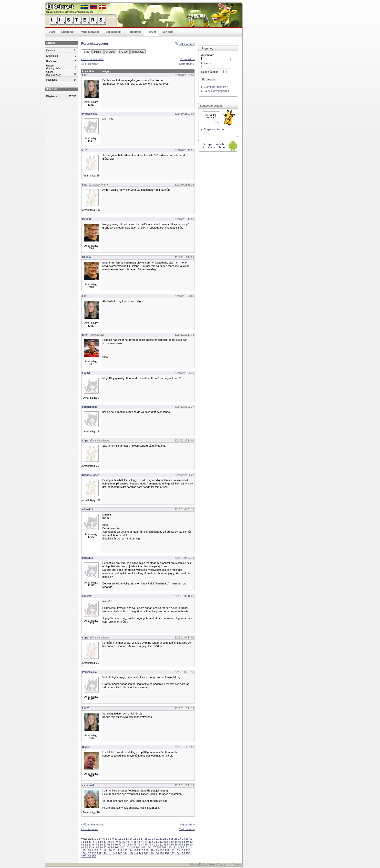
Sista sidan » (187, 64)
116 (89, 850)
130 (162, 850)
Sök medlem (114, 32)
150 (156, 853)
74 (131, 845)
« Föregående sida (92, 59)
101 (122, 847)
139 (99, 853)
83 (165, 845)
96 (101, 847)
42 (124, 842)
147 (141, 853)
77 (143, 845)
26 (176, 839)
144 (125, 853)
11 (120, 839)
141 (110, 853)
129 (156, 850)
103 (133, 847)
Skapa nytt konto (214, 129)
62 (86, 845)
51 (157, 842)
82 (161, 845)
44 (131, 842)
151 (162, 853)
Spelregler (68, 32)
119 (104, 850)
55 (172, 842)
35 (98, 842)
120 (110, 850)
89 (187, 845)
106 (148, 847)
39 (113, 842)
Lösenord (207, 63)
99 (113, 847)
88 (184, 845)
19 (150, 839)
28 (183, 839)
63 (90, 845)
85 (172, 845)
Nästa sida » (187, 59)
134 (183, 850)
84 (169, 845)
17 (142, 839)
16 (138, 839)
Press (212, 864)
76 (139, 845)
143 (120, 853)
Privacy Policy (198, 864)
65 (98, 845)
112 (180, 847)
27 (180, 839)
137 (89, 853)
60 (191, 842)
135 (188, 850)
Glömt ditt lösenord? (216, 87)
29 (187, 839)
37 (105, 842)
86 (176, 845)
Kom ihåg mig (210, 72)
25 (172, 839)
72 (124, 845)
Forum (152, 32)
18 (146, 839)
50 (154, 842)
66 (101, 845)
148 (146, 853)
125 (136, 850)
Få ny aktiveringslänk (216, 91)
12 (123, 839)
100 (117, 847)
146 (136, 853)
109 (164, 847)
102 (127, 847)
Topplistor (135, 32)
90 (191, 845)
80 (154, 845)
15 (135, 839)
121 (115, 850)
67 (105, 845)
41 (120, 842)
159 (94, 856)
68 (109, 845)
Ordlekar (111, 52)
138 (94, 853)
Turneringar (138, 52)
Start (52, 32)
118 (99, 850)
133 (177, 850)
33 (90, 842)
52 (161, 842)
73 (127, 845)
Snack (87, 52)
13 (127, 839)
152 (167, 853)
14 (131, 839)
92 (86, 847)
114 (190, 847)
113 (185, 847)
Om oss (222, 864)
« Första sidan (90, 64)
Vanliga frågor (90, 32)
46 (139, 842)
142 (115, 853)
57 (180, 842)
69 (113, 845)
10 (116, 839)
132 (172, 850)
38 (109, 842)
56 (176, 842)
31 (83, 842)
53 (165, 842)
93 (90, 847)
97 (105, 847)
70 (116, 845)
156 (188, 853)
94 (94, 847)
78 (146, 845)
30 (191, 839)
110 (169, 847)
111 (175, 847)
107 (154, 847)
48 (146, 842)
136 (83, 853)
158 (89, 856)
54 (169, 842)
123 (125, 850)
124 (130, 850)
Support (98, 52)
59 (187, 842)
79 (150, 845)
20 (154, 839)
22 (161, 839)
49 (150, 842)
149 (151, 853)
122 (120, 850)
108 (159, 847)
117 (94, 850)
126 (141, 850)
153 (172, 853)
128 (151, 850)
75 (135, 845)
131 (167, 850)
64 (94, 845)
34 (94, 842)
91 (83, 847)
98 (109, 847)
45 (135, 842)
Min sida (168, 32)
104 (138, 847)
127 (146, 850)
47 (143, 842)
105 (143, 847)
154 (177, 853)
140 (104, 853)
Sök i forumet (187, 44)
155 (183, 853)
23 (164, 839)
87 (180, 845)
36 (101, 842)
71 (120, 845)
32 (86, 842)
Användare (208, 55)
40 (116, 842)
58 (184, 842)
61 (83, 845)
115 (83, 850)
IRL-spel (124, 52)
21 (157, 839)
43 (127, 842)
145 (130, 853)
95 (98, 847)
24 (168, 839)
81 (157, 845)
